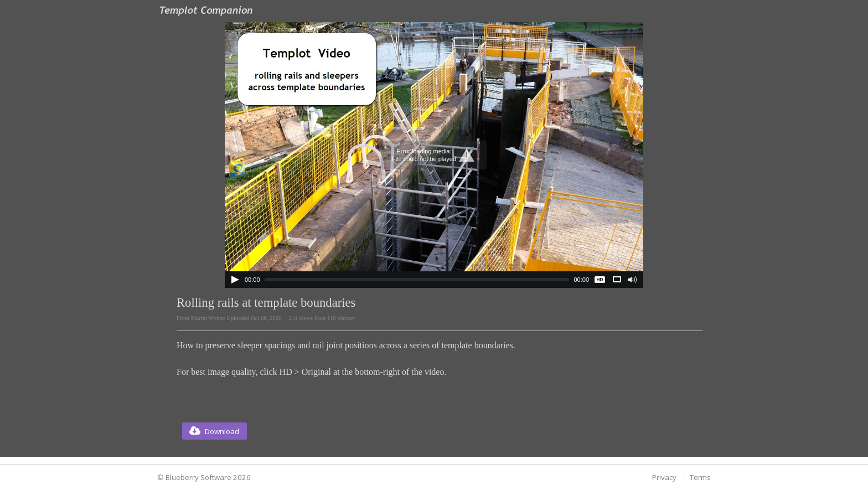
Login (698, 8)
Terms (700, 477)
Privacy (664, 477)
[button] (215, 431)
